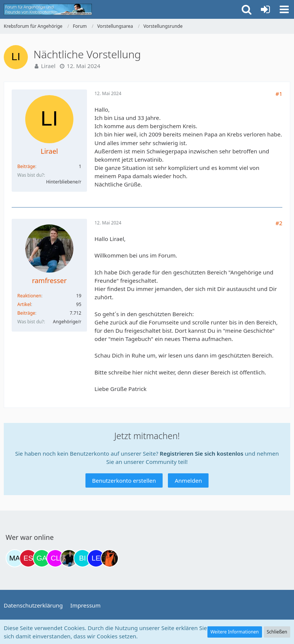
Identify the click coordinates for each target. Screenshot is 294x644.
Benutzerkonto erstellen (124, 480)
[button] (284, 9)
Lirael (48, 66)
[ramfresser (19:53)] (69, 558)
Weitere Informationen (235, 632)
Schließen (277, 632)
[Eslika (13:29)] (28, 558)
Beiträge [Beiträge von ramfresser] (26, 313)
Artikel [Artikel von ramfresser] (24, 304)
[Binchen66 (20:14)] (82, 558)
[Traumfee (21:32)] (110, 558)
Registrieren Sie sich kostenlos (201, 453)
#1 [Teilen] (279, 94)
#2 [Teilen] (279, 223)
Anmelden (188, 480)
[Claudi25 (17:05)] (55, 558)
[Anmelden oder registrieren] (265, 9)
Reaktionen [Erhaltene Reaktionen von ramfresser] (29, 296)
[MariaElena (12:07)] (15, 558)
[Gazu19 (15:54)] (42, 558)
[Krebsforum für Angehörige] (48, 9)
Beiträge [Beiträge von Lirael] (26, 166)
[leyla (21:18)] (96, 558)
